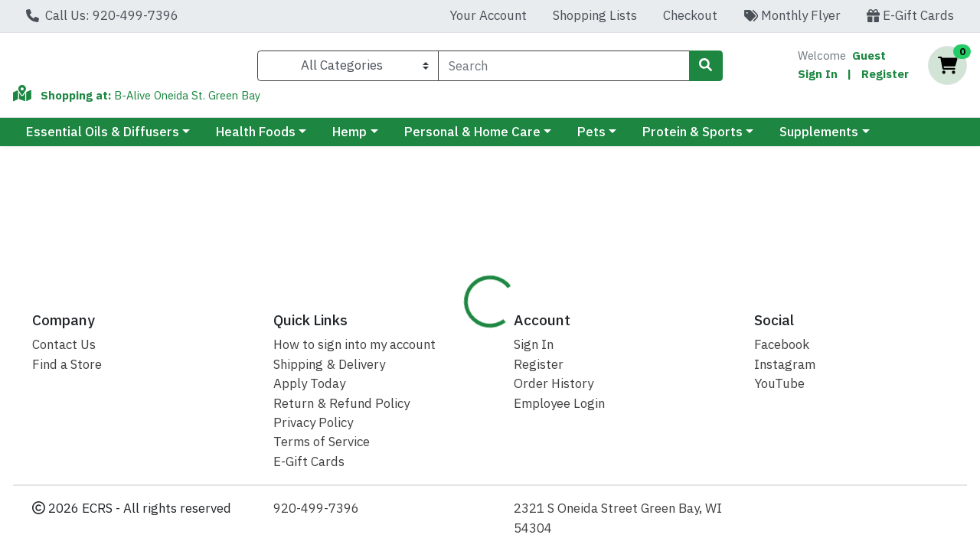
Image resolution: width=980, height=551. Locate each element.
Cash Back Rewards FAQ (759, 328)
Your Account (488, 15)
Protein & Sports (693, 139)
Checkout (690, 15)
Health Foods (256, 139)
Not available (857, 240)
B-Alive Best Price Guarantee (582, 328)
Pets (591, 139)
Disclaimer (883, 328)
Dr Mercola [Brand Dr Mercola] (601, 406)
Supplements (819, 139)
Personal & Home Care (472, 139)
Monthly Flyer (792, 15)
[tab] (453, 328)
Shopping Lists (595, 15)
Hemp (350, 139)
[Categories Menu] (348, 69)
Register (885, 77)
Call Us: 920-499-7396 (102, 15)
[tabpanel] (694, 430)
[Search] (563, 69)
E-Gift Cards (910, 15)
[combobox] (563, 69)
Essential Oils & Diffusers (103, 139)
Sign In (818, 77)
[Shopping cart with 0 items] (947, 69)
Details (453, 328)
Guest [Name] (869, 59)
